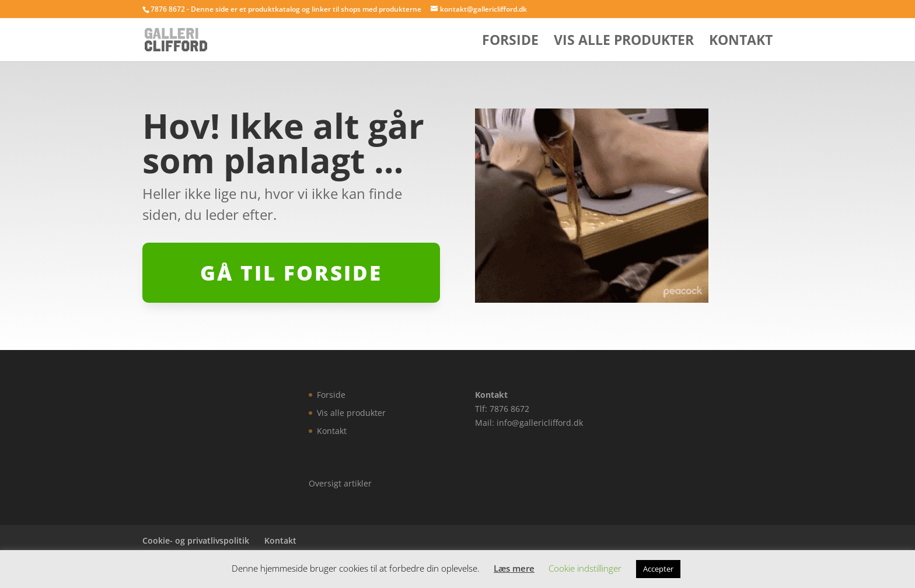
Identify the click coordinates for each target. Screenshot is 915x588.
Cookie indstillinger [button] (585, 568)
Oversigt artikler (340, 483)
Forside (510, 42)
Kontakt (741, 42)
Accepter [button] (658, 569)
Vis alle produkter (624, 42)
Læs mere (514, 568)
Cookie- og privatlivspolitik (196, 540)
